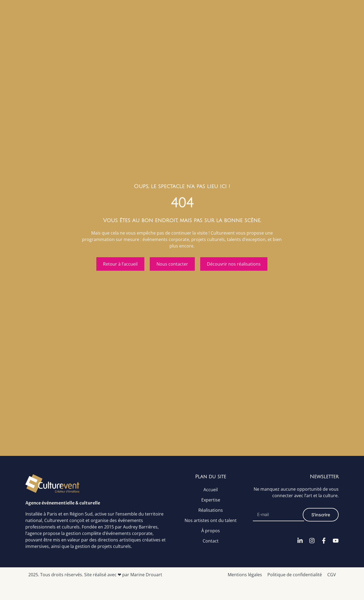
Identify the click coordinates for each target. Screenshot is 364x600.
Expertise (211, 500)
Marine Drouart (146, 575)
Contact (211, 541)
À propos (211, 530)
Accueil (211, 489)
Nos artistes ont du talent (211, 520)
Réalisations (211, 510)
